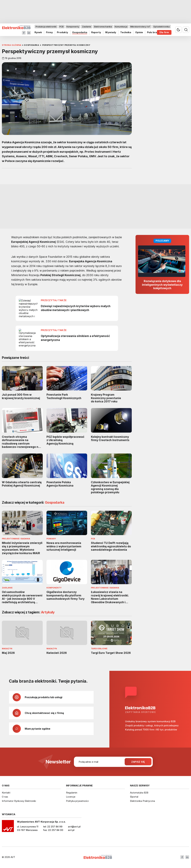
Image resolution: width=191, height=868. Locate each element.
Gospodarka (80, 32)
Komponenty (73, 27)
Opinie (139, 32)
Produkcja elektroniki (46, 27)
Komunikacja (121, 27)
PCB (61, 27)
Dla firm (164, 32)
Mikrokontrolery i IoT (140, 27)
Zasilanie (87, 27)
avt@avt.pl (74, 827)
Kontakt (6, 793)
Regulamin (72, 793)
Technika (126, 32)
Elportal (134, 797)
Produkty (62, 32)
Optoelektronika (161, 27)
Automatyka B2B (139, 793)
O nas (5, 797)
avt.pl (71, 830)
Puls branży (154, 32)
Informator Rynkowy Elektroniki (19, 801)
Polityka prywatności (77, 801)
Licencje (71, 797)
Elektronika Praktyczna (142, 801)
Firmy (49, 32)
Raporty (96, 32)
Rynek (38, 32)
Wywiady (111, 32)
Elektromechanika (103, 27)
